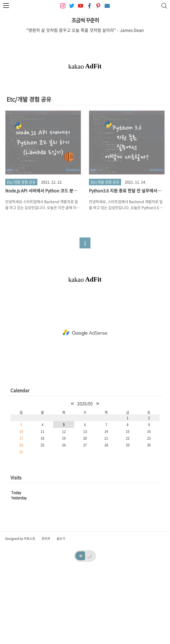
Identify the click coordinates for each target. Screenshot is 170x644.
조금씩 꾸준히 (85, 20)
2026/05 (85, 476)
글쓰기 (61, 612)
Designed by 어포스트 (20, 612)
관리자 (46, 612)
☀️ (81, 629)
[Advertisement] (85, 120)
